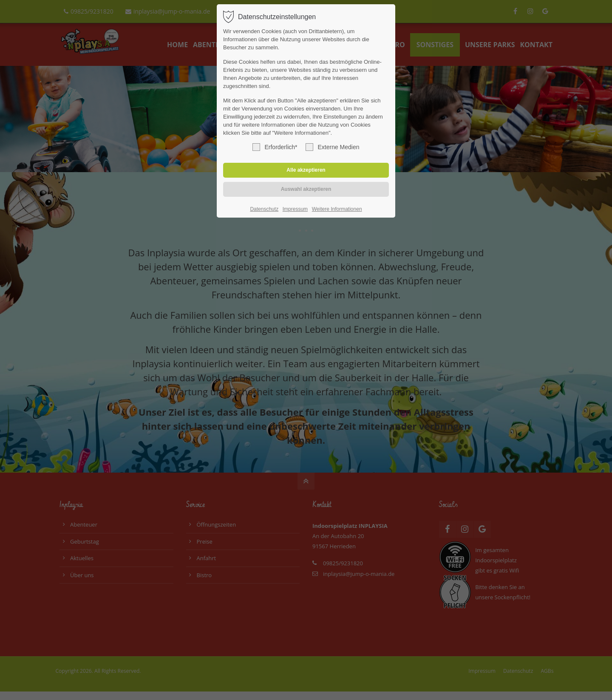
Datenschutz (264, 209)
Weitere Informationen (337, 209)
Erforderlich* (275, 147)
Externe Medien (332, 147)
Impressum (295, 209)
